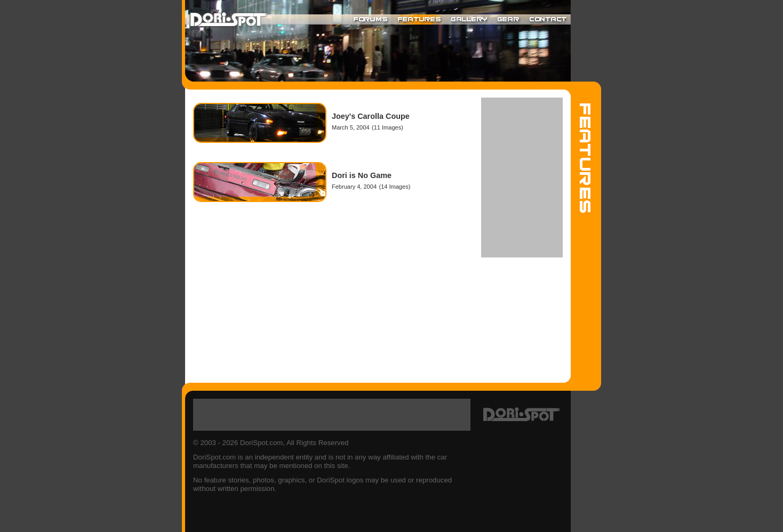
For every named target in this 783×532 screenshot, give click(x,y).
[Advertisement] (522, 178)
